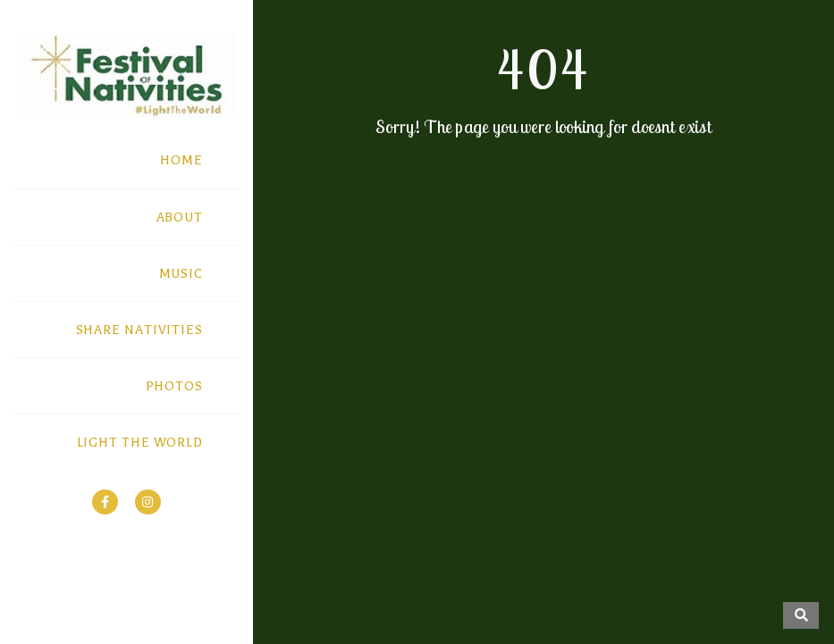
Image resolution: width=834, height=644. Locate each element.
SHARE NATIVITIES (139, 330)
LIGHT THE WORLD (140, 443)
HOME (181, 160)
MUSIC (181, 274)
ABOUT (180, 217)
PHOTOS (174, 386)
